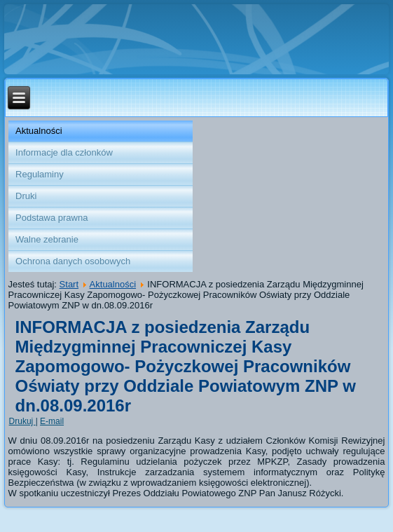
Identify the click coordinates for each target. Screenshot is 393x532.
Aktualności (39, 131)
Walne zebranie (47, 239)
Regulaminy (40, 174)
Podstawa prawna (51, 218)
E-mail (52, 421)
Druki (26, 196)
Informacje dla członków (64, 152)
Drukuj (22, 421)
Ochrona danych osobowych (73, 261)
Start (69, 284)
